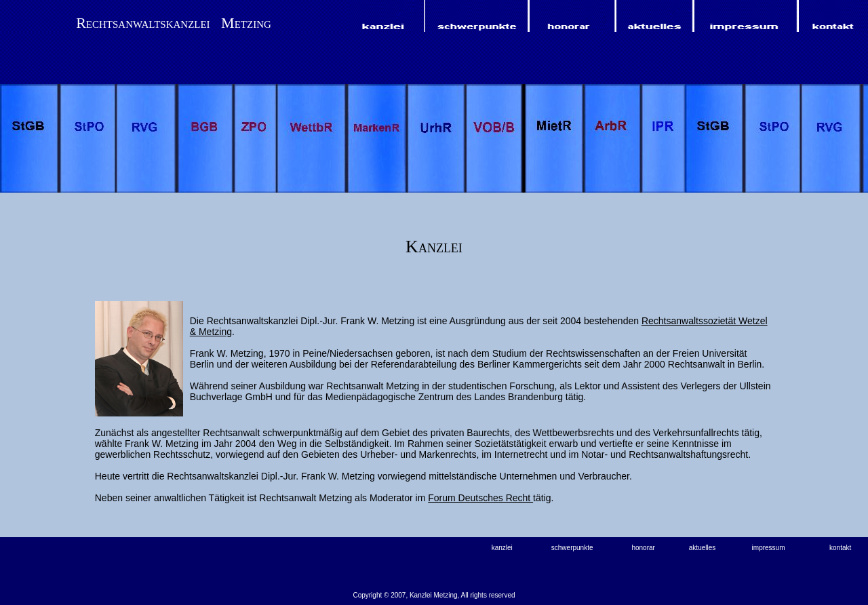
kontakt (840, 548)
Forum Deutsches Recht (480, 498)
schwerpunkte (572, 548)
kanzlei (502, 548)
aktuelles (702, 548)
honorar (643, 548)
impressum (769, 548)
